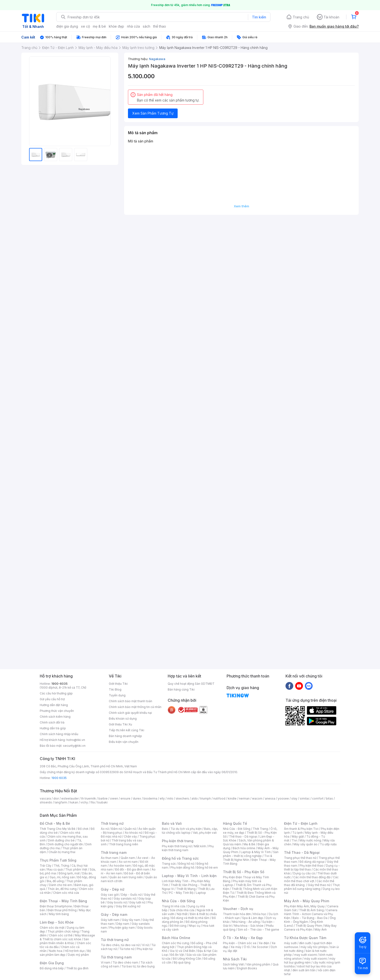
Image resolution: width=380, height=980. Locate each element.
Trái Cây (46, 866)
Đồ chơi (83, 829)
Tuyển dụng (117, 695)
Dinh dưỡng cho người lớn (65, 844)
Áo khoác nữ (134, 833)
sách (146, 26)
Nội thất (182, 914)
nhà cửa (133, 26)
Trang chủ (301, 17)
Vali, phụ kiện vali (205, 833)
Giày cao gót (110, 895)
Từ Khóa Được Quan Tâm (305, 938)
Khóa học (260, 914)
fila (93, 802)
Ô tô (247, 947)
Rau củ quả (55, 869)
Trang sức (169, 864)
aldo (195, 798)
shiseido (46, 802)
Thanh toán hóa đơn (237, 914)
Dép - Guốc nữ (131, 895)
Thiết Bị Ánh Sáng (311, 910)
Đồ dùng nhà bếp (52, 968)
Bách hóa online (244, 848)
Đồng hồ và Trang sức (180, 858)
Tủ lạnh (297, 833)
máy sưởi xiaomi (316, 959)
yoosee (283, 798)
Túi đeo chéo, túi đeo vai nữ (120, 945)
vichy (84, 802)
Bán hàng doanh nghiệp (125, 736)
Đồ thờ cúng (178, 926)
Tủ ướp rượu (328, 844)
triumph (206, 798)
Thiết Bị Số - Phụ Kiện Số (244, 872)
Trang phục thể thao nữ (300, 858)
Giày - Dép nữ (113, 889)
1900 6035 (59, 778)
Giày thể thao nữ (319, 885)
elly (162, 798)
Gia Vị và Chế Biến (182, 951)
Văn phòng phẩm (258, 964)
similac (305, 798)
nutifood (219, 798)
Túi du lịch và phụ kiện (186, 829)
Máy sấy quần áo (305, 844)
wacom (257, 798)
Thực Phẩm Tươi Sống (58, 860)
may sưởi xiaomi (306, 955)
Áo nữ (105, 829)
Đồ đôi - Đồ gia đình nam (132, 869)
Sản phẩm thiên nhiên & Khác (64, 941)
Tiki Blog (115, 689)
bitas (329, 798)
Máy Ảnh (321, 929)
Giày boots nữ (117, 902)
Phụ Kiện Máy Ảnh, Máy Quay (304, 906)
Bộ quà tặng (182, 962)
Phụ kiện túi (145, 949)
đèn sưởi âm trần (304, 970)
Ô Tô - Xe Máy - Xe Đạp (243, 938)
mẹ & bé (99, 26)
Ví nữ (145, 945)
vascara (45, 798)
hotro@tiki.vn (76, 740)
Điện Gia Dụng (52, 963)
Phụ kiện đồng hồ (182, 867)
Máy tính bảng (59, 914)
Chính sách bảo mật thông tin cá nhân (135, 707)
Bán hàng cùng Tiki (181, 689)
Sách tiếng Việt (233, 964)
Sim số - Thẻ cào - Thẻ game (258, 929)
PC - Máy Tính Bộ (181, 893)
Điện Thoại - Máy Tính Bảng (63, 901)
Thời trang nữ (112, 823)
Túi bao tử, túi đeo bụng (138, 966)
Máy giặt (298, 836)
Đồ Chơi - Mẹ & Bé (55, 823)
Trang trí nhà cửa (174, 906)
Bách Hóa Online (176, 938)
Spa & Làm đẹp (253, 918)
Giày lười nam (110, 920)
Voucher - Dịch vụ (238, 909)
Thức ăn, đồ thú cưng (62, 889)
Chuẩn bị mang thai (62, 852)
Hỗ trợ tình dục (75, 951)
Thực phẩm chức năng (63, 931)
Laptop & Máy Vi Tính (256, 852)
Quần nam (128, 858)
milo (170, 798)
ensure (125, 798)
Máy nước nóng (310, 840)
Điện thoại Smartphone (56, 906)
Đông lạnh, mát (69, 873)
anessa (270, 798)
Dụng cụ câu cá (304, 873)
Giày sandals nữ (125, 898)
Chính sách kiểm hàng (55, 717)
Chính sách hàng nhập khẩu (59, 734)
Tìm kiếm (259, 17)
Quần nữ (130, 829)
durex (137, 798)
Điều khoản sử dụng (123, 719)
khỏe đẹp (116, 26)
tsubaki (102, 802)
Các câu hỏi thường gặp (56, 693)
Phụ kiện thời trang (178, 841)
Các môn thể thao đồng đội (312, 877)
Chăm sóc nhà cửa (66, 893)
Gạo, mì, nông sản (62, 877)
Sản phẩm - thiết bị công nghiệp (251, 854)
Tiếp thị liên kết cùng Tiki (127, 730)
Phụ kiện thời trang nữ (177, 846)
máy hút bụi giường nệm (310, 961)
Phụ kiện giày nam (122, 928)
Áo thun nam (110, 858)
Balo (165, 829)
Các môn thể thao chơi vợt (311, 879)
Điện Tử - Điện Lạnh (301, 823)
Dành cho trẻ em (60, 885)
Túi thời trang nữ (115, 940)
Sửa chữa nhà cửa (182, 910)
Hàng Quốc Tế (235, 823)
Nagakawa (157, 59)
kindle (232, 798)
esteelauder (70, 798)
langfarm (61, 802)
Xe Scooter (260, 947)
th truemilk (89, 798)
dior (56, 798)
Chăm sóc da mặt (52, 928)
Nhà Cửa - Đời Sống (178, 901)
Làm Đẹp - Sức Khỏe (57, 922)
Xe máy (236, 947)
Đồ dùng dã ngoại (312, 862)
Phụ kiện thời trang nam (188, 848)
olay (294, 798)
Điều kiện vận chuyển (124, 742)
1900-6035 (59, 684)
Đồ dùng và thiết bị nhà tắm (190, 918)
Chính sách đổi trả (52, 722)
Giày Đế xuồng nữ (128, 906)
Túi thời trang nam (116, 957)
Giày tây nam (131, 920)
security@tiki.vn (74, 746)
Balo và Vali (172, 823)
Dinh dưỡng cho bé (61, 840)
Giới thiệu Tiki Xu (120, 724)
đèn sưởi (305, 943)
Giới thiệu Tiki (118, 684)
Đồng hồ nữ (186, 864)
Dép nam (123, 924)
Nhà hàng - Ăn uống (246, 922)
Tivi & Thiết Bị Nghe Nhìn (248, 858)
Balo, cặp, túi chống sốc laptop (190, 831)
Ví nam (106, 962)
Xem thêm (241, 206)
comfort (318, 798)
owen (114, 798)
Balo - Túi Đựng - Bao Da (310, 918)
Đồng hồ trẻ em (207, 867)
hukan (74, 802)
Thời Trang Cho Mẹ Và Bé (58, 829)
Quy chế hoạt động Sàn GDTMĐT (191, 684)
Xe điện (264, 943)
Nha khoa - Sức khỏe (249, 926)
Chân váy (130, 836)
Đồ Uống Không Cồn (187, 959)
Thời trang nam (114, 852)
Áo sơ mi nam (128, 862)
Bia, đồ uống (55, 881)
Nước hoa (56, 951)
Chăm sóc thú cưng (175, 943)
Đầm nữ (117, 829)
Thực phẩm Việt (76, 869)
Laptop (201, 893)
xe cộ (85, 26)
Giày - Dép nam (114, 914)
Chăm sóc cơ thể (61, 935)
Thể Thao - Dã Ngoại (302, 852)
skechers (182, 798)
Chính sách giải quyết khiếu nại (130, 713)
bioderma (150, 798)
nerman (244, 798)
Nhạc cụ (194, 926)
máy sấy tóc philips (314, 947)
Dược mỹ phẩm (78, 955)
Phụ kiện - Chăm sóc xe (240, 943)
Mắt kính (200, 846)
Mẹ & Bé (249, 844)
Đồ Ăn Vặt (177, 955)
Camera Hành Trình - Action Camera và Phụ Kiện (311, 914)
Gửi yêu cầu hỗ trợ (52, 699)
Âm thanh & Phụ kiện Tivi (301, 829)
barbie (103, 798)
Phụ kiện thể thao (312, 866)
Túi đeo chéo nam (125, 962)
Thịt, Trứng (61, 866)
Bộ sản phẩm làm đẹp (65, 953)
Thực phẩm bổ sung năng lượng (312, 887)
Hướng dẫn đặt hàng (54, 705)
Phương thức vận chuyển (57, 711)
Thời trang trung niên (124, 844)
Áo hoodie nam (120, 866)
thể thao (160, 26)
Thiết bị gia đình (77, 968)
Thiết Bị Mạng (186, 889)
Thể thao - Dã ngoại (243, 836)
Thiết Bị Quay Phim (309, 926)
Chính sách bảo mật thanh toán (131, 701)
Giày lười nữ (137, 902)
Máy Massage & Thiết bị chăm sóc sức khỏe (67, 937)
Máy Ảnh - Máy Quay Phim (307, 901)
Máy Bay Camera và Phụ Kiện (310, 928)
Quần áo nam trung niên (126, 877)
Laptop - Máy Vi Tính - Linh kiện (189, 876)
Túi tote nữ (127, 949)
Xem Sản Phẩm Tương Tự (153, 113)
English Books (247, 968)
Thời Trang (260, 829)
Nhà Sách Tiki (235, 959)
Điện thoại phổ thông (62, 910)
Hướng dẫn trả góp (53, 728)
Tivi (294, 840)
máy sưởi (290, 943)
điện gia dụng (67, 26)
